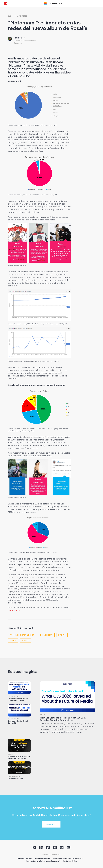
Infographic (14, 776)
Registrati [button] (51, 824)
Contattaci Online (70, 861)
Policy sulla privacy (24, 859)
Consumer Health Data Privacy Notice (68, 859)
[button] (5, 3)
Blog (10, 16)
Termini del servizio (43, 859)
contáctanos (14, 610)
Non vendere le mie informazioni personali (43, 861)
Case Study (14, 696)
